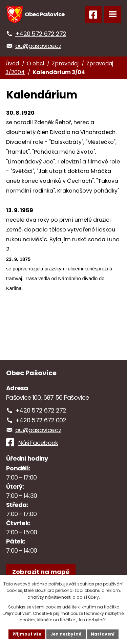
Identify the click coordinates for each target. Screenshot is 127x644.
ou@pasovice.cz (38, 46)
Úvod (12, 63)
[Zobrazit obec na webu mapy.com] (41, 572)
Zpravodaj (65, 63)
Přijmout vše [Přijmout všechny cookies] (27, 634)
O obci (35, 63)
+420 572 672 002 (41, 420)
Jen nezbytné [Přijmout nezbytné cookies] (66, 634)
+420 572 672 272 (41, 34)
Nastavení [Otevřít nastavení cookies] (103, 634)
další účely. (88, 597)
